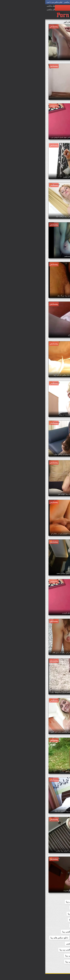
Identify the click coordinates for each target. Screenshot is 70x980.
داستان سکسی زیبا (30, 914)
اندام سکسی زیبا (45, 902)
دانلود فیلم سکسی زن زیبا (25, 950)
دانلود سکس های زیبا (14, 938)
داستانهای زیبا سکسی (57, 926)
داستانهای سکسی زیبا (34, 926)
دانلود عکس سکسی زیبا (56, 944)
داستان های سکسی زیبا (56, 920)
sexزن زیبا (61, 902)
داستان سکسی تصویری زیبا (54, 914)
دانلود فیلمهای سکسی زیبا (55, 962)
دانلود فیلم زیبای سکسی (31, 944)
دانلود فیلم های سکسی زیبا (31, 956)
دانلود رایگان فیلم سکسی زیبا (29, 932)
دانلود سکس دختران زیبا (56, 938)
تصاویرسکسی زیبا (58, 908)
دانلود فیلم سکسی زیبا (56, 956)
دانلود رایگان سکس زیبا (56, 932)
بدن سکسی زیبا (27, 902)
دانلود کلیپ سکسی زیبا (30, 962)
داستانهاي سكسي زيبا (33, 920)
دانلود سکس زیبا (34, 938)
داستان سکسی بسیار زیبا (36, 908)
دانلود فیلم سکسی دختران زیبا (53, 950)
